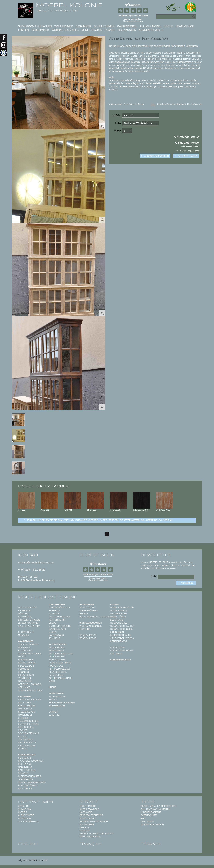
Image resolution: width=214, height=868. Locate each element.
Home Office (185, 26)
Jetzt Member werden (190, 146)
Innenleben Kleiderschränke (121, 634)
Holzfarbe (116, 115)
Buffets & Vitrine (29, 724)
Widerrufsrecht (151, 812)
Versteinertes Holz (30, 690)
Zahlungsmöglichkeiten (155, 809)
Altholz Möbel (151, 26)
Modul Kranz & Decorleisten (119, 612)
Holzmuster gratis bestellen (122, 652)
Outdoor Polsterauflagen (60, 615)
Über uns (24, 806)
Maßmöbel (86, 812)
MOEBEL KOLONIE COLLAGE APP (97, 834)
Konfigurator (92, 30)
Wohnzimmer (64, 26)
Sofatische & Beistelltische (27, 661)
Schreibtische (57, 696)
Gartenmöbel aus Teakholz (59, 609)
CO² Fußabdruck (28, 821)
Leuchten (54, 715)
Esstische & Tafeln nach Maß (30, 701)
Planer (110, 30)
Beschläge (117, 620)
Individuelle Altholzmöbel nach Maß (61, 678)
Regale (53, 699)
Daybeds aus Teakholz (56, 637)
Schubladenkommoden (32, 782)
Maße (118, 123)
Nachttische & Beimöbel (27, 772)
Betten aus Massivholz (25, 765)
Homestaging (87, 818)
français (91, 844)
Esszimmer (83, 26)
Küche (168, 26)
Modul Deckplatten (122, 607)
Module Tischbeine (121, 629)
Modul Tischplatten (122, 626)
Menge (118, 131)
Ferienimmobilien (90, 837)
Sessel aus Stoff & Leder (30, 655)
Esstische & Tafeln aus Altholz (60, 664)
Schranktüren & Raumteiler (28, 787)
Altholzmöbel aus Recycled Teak (60, 670)
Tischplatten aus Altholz (29, 735)
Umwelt (23, 812)
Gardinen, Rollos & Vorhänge (30, 686)
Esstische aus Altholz (27, 747)
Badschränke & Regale (89, 612)
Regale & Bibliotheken (26, 673)
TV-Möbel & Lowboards (25, 680)
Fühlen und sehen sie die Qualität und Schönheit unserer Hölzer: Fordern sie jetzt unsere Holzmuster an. (100, 520)
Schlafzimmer (104, 26)
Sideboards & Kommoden (26, 667)
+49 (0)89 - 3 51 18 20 (32, 570)
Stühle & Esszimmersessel (29, 719)
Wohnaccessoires (65, 30)
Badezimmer (40, 30)
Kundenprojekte (151, 30)
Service (84, 828)
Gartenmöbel (127, 26)
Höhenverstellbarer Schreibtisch (62, 704)
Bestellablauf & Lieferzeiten (159, 806)
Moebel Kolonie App (153, 824)
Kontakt (84, 831)
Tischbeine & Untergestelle (27, 741)
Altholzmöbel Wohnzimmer (57, 649)
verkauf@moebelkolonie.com (36, 563)
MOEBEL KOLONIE (69, 5)
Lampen (23, 30)
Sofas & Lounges (28, 644)
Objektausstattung (91, 815)
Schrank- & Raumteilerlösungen (31, 759)
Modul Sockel (119, 623)
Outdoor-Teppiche (60, 626)
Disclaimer (147, 821)
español (151, 844)
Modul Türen (118, 617)
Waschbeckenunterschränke (97, 617)
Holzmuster (127, 30)
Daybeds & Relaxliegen (26, 649)
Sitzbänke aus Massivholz (27, 713)
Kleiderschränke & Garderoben (30, 778)
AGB (143, 818)
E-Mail (154, 576)
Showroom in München (35, 26)
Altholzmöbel (27, 815)
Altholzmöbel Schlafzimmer (57, 658)
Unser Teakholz (89, 809)
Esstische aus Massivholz (27, 707)
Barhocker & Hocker (26, 729)
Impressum (25, 818)
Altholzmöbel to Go (61, 653)
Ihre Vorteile (88, 806)
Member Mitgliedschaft (94, 821)
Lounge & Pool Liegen (58, 630)
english (28, 844)
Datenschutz (149, 815)
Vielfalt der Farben (122, 638)
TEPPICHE (85, 629)
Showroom (25, 809)
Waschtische (87, 607)
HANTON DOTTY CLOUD (57, 621)
